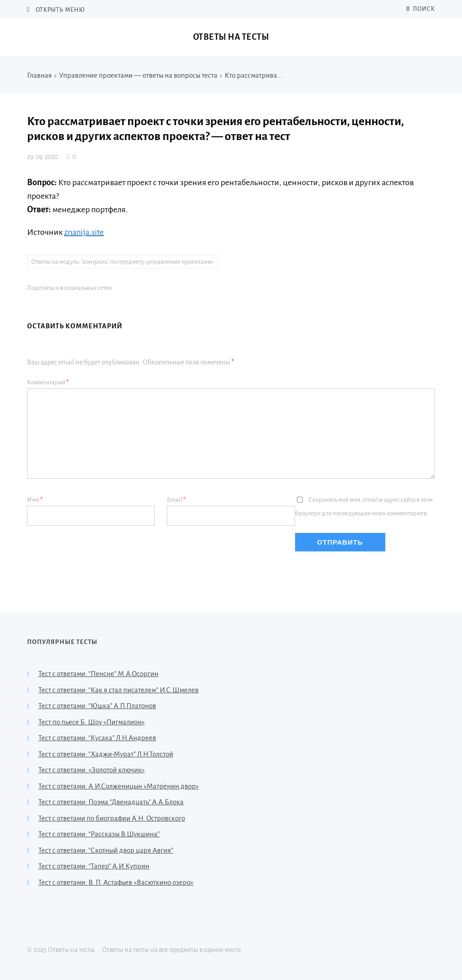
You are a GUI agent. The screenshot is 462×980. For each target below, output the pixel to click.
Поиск (420, 9)
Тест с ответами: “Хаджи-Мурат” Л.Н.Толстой (106, 754)
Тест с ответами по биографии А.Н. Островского (112, 818)
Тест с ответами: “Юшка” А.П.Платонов (97, 706)
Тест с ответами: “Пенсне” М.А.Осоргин (98, 674)
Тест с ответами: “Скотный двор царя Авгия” (106, 850)
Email (176, 500)
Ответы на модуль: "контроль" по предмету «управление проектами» (122, 262)
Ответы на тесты (231, 37)
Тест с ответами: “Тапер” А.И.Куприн (94, 866)
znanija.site (84, 232)
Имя (35, 500)
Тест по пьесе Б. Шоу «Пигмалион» (92, 722)
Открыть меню (60, 10)
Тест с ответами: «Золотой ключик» (92, 770)
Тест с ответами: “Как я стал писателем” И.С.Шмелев (118, 690)
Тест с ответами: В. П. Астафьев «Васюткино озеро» (116, 882)
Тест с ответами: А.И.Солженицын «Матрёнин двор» (119, 786)
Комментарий (48, 382)
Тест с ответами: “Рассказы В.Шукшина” (99, 834)
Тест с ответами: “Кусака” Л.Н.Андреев (97, 738)
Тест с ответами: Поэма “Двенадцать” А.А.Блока (111, 802)
